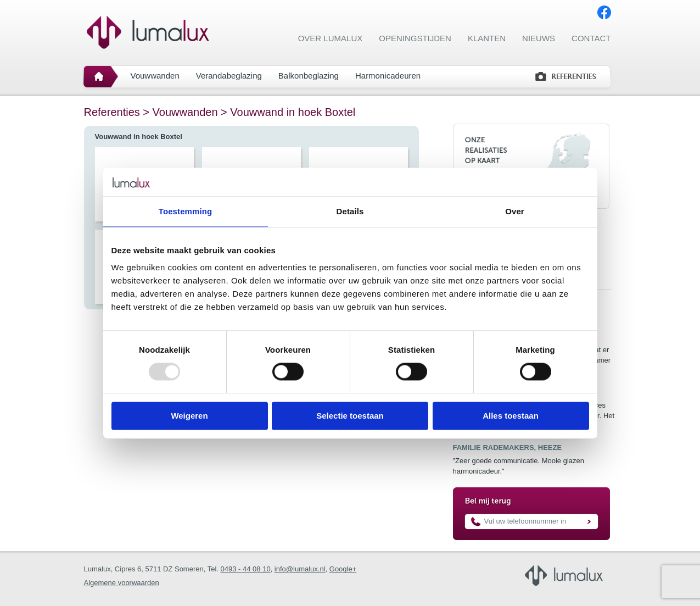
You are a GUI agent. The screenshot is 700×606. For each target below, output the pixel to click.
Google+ (343, 569)
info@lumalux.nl (300, 569)
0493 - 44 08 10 (246, 569)
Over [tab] (515, 211)
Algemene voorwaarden (122, 583)
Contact (591, 38)
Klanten (487, 38)
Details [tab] (350, 211)
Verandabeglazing (229, 76)
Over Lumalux (331, 38)
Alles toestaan (511, 416)
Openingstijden (415, 38)
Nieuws (539, 38)
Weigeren (189, 416)
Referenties (112, 112)
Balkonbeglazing (309, 76)
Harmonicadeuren (388, 76)
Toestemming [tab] (186, 211)
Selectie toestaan (350, 416)
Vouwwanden (155, 76)
